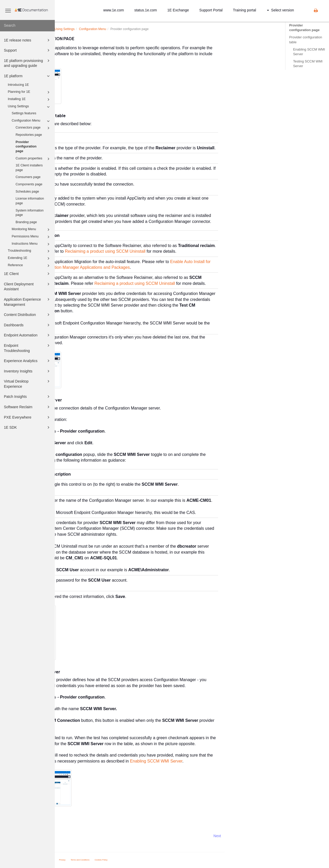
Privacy (117, 860)
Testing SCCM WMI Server (308, 64)
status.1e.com (146, 10)
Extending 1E (29, 258)
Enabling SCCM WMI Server (309, 52)
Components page (29, 184)
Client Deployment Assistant (28, 286)
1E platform (28, 76)
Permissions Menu (31, 237)
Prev (69, 836)
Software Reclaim (28, 407)
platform (97, 29)
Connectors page (33, 128)
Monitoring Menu (31, 230)
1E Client (28, 274)
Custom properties (33, 159)
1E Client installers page (29, 168)
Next (272, 836)
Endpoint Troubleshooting (28, 348)
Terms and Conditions (135, 860)
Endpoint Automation (28, 335)
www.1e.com (114, 10)
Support (28, 50)
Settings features (24, 113)
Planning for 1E (29, 92)
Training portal (244, 10)
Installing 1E (29, 100)
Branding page (26, 222)
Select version (280, 10)
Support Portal (211, 10)
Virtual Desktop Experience (28, 383)
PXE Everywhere (28, 417)
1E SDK (28, 427)
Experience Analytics (28, 361)
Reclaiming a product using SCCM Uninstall (160, 251)
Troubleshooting (29, 251)
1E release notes (28, 40)
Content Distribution (28, 315)
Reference (29, 266)
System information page (30, 213)
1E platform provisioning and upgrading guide (28, 63)
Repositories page (29, 135)
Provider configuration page (26, 147)
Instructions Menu (31, 244)
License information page (30, 201)
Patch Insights (28, 397)
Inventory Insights (28, 371)
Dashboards (28, 325)
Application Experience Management (28, 302)
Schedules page (27, 192)
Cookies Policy (156, 860)
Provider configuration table (306, 40)
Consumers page (28, 177)
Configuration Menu (31, 121)
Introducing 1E (18, 85)
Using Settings (29, 107)
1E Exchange (178, 10)
